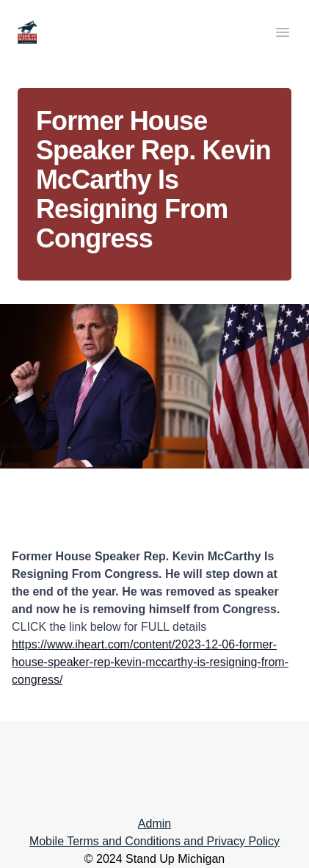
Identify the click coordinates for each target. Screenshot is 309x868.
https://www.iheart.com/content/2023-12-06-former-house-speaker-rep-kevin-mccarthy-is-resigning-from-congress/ (150, 662)
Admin (154, 824)
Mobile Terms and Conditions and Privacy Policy (154, 841)
